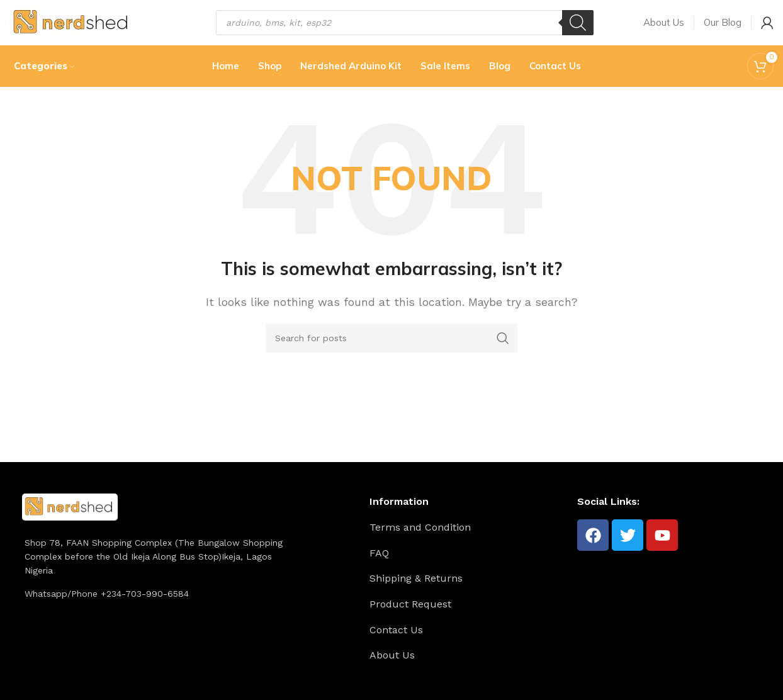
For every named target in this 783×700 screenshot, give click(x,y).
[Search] (578, 28)
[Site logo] (72, 27)
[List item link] (469, 542)
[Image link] (70, 520)
